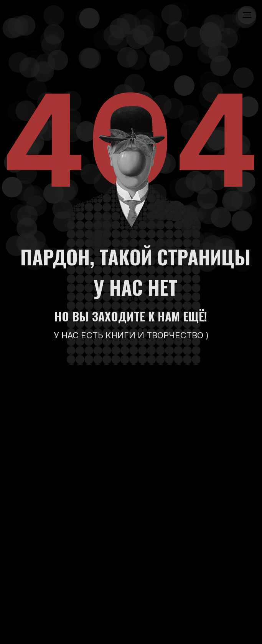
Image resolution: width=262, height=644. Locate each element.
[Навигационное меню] (247, 15)
